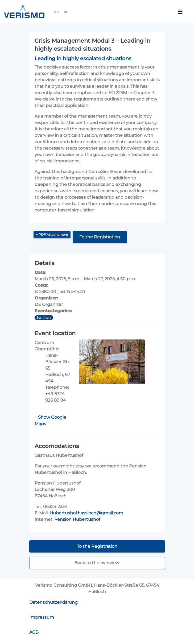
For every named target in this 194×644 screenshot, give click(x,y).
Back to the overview (97, 563)
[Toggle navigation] (180, 12)
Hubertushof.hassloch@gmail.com (86, 513)
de (56, 12)
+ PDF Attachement (52, 235)
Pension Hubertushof (77, 519)
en (66, 12)
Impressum (42, 617)
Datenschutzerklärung (53, 602)
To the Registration (100, 237)
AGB (34, 632)
